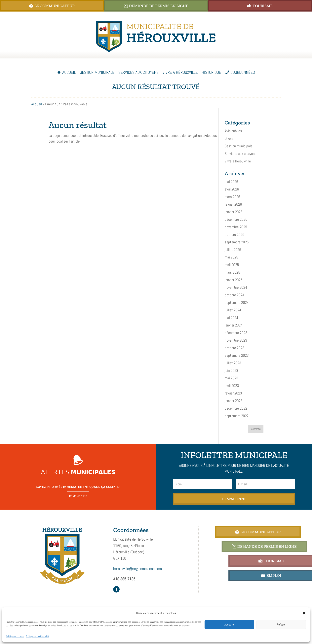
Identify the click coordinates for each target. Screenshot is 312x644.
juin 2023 (231, 371)
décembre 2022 (236, 408)
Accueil (69, 72)
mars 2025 (232, 272)
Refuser (281, 624)
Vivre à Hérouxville (238, 161)
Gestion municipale (239, 146)
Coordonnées (243, 72)
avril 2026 (232, 189)
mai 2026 (231, 182)
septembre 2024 (237, 303)
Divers (229, 138)
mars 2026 (232, 197)
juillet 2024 (233, 310)
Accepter (230, 624)
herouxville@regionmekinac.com (137, 569)
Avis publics (233, 131)
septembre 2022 (237, 416)
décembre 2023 (236, 333)
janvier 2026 (234, 212)
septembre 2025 (237, 242)
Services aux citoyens (241, 154)
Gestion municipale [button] (97, 72)
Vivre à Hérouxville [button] (180, 72)
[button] (304, 613)
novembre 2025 (236, 227)
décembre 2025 (236, 219)
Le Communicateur (79, 6)
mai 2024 (231, 318)
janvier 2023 (234, 401)
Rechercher (256, 429)
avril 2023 (232, 386)
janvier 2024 (234, 325)
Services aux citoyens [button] (138, 72)
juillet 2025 (233, 250)
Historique (211, 72)
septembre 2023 (237, 355)
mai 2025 (231, 257)
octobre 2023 (234, 348)
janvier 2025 (234, 280)
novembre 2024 (236, 287)
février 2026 (233, 204)
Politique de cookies (15, 636)
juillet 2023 (233, 363)
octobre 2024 (234, 295)
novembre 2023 (236, 340)
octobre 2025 (234, 235)
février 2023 (233, 393)
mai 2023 (231, 378)
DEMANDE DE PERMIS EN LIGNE (192, 6)
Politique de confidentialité (37, 636)
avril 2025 (232, 265)
